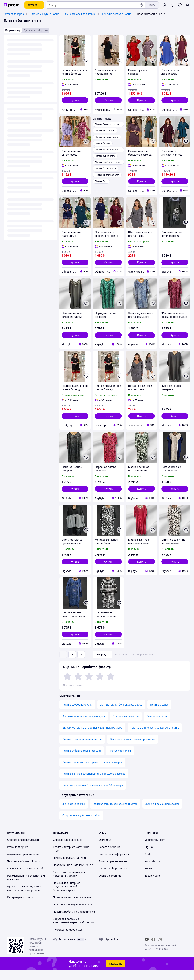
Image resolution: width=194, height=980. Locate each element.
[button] (75, 100)
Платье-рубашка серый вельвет (82, 761)
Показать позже (73, 685)
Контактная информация (114, 864)
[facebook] (153, 949)
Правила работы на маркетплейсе (74, 922)
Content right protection (113, 879)
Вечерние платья (157, 726)
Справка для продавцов (68, 850)
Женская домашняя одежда (162, 814)
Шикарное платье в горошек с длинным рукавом (92, 738)
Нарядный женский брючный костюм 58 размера (93, 795)
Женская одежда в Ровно (80, 14)
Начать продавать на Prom (69, 868)
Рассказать (116, 974)
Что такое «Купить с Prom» (23, 871)
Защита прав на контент (114, 871)
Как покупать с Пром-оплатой (25, 879)
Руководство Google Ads (68, 940)
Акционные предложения (23, 864)
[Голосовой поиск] (142, 5)
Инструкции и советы (20, 907)
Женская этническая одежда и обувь (115, 814)
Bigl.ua (149, 857)
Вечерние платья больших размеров (133, 749)
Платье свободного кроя (77, 715)
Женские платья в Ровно (116, 14)
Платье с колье (159, 715)
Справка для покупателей (23, 850)
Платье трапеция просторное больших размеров (92, 772)
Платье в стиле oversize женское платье (155, 738)
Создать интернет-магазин (69, 857)
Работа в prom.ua (110, 857)
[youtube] (147, 949)
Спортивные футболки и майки (81, 825)
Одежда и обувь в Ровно (44, 14)
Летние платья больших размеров (121, 715)
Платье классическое (126, 726)
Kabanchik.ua (153, 871)
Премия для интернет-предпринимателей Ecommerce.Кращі (67, 897)
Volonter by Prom (155, 850)
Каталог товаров (14, 14)
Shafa (148, 864)
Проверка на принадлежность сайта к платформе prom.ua (26, 898)
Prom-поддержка (18, 857)
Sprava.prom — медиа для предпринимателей (69, 884)
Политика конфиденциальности (73, 914)
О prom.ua (105, 850)
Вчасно (149, 879)
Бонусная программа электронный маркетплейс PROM (73, 931)
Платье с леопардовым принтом (82, 749)
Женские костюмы (74, 814)
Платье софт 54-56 (120, 761)
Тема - (68, 949)
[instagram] (160, 949)
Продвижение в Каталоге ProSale (73, 875)
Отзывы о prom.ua (110, 886)
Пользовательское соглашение (72, 907)
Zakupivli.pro (152, 886)
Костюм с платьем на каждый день (84, 726)
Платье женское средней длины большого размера (94, 784)
